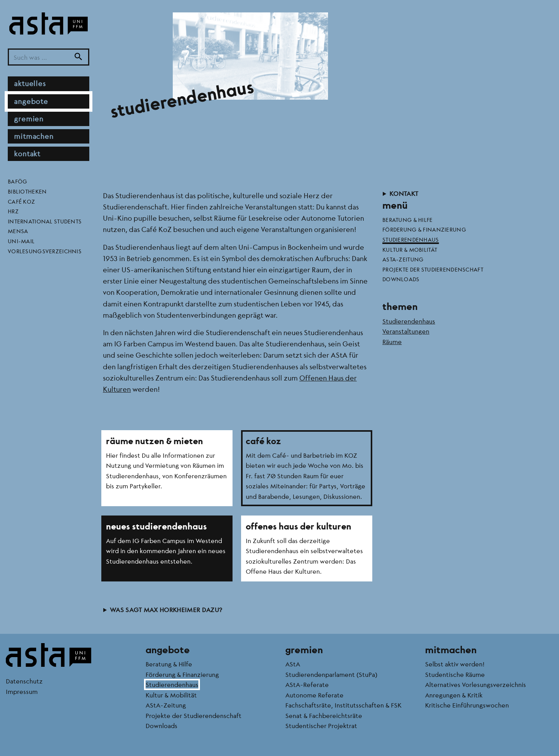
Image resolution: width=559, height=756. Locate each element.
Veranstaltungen (406, 331)
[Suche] (78, 57)
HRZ (13, 211)
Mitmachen (34, 136)
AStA (293, 664)
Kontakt (27, 154)
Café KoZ (21, 201)
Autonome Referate (314, 695)
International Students (45, 221)
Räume (392, 342)
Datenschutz (24, 681)
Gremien (29, 119)
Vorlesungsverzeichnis (45, 251)
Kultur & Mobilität (410, 249)
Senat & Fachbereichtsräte (324, 715)
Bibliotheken (27, 191)
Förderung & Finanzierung (424, 229)
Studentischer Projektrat (321, 726)
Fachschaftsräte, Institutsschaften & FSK (343, 705)
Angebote (31, 101)
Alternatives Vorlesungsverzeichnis (476, 684)
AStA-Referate (307, 684)
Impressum (22, 691)
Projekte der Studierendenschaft (433, 269)
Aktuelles (30, 83)
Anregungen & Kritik (454, 695)
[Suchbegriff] (49, 57)
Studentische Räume (455, 674)
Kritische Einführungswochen (467, 705)
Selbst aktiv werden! (455, 664)
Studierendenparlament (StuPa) (331, 674)
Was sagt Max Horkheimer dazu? (166, 610)
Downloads (401, 279)
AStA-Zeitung (403, 259)
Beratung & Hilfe (408, 220)
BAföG (17, 181)
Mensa (18, 231)
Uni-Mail (21, 241)
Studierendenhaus (411, 239)
